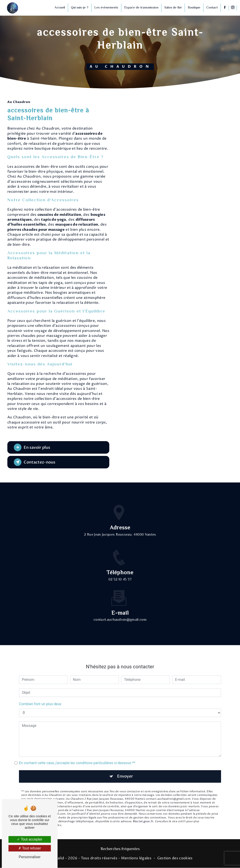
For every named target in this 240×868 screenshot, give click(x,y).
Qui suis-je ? (79, 8)
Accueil (59, 8)
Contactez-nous (36, 462)
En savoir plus (33, 447)
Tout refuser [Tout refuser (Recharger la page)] (30, 848)
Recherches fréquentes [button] (120, 849)
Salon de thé (173, 8)
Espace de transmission (141, 8)
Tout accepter (30, 839)
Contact (212, 8)
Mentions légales (136, 858)
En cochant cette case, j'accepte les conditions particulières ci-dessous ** (77, 754)
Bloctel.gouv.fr (143, 813)
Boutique (194, 8)
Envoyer (125, 768)
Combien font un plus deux (40, 695)
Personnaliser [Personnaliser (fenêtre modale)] (30, 857)
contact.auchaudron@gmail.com (120, 612)
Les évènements (106, 8)
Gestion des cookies (175, 858)
